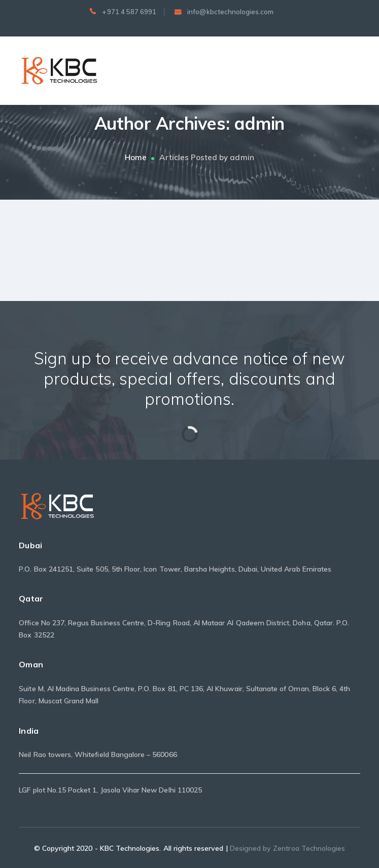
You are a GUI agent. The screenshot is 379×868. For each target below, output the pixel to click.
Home (136, 157)
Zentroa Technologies (309, 848)
